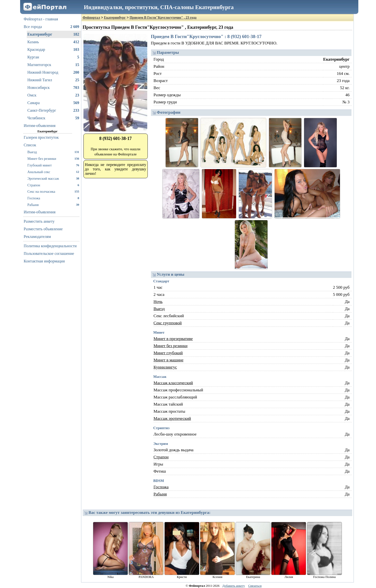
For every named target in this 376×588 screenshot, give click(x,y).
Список (30, 145)
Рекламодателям (37, 237)
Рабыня (53, 205)
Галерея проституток (41, 137)
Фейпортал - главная (41, 19)
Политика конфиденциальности (50, 246)
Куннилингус (165, 367)
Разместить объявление (43, 229)
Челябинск (53, 118)
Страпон (53, 185)
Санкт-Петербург (53, 110)
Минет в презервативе (173, 339)
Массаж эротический (172, 418)
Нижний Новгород (53, 72)
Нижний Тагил (53, 80)
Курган (53, 57)
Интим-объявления (40, 126)
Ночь (158, 302)
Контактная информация (44, 261)
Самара (53, 103)
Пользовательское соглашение (49, 253)
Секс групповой (168, 323)
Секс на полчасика (53, 191)
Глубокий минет (53, 165)
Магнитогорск (53, 65)
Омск (53, 95)
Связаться (255, 586)
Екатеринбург (53, 34)
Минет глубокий (168, 353)
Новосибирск (53, 88)
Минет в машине (169, 360)
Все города (52, 27)
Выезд (53, 152)
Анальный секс (53, 172)
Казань (53, 42)
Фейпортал (91, 18)
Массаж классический (173, 383)
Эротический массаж (53, 178)
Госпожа (53, 198)
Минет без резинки (53, 158)
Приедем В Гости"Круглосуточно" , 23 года (163, 18)
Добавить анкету (234, 586)
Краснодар (53, 50)
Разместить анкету (39, 221)
